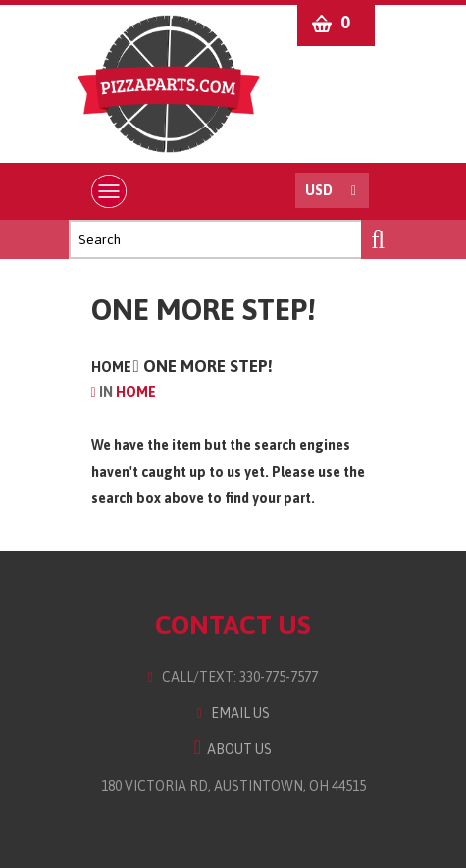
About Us (233, 749)
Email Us (233, 713)
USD (319, 190)
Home (111, 367)
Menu (113, 191)
